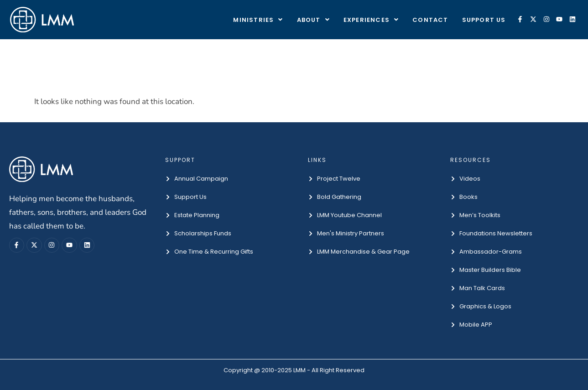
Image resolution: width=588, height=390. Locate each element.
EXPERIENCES (371, 20)
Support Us (484, 20)
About (313, 20)
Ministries (258, 20)
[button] (258, 20)
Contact (430, 20)
